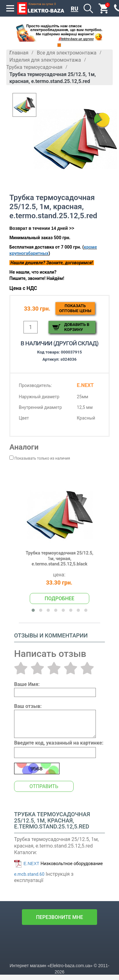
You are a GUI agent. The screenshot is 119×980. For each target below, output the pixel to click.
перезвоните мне (59, 917)
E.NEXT (31, 864)
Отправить (44, 786)
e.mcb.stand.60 (29, 874)
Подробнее (60, 598)
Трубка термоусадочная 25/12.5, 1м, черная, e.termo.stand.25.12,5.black (59, 558)
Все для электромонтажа (67, 53)
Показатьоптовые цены (75, 308)
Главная (19, 53)
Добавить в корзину (77, 327)
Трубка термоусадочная (34, 67)
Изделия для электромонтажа (45, 60)
